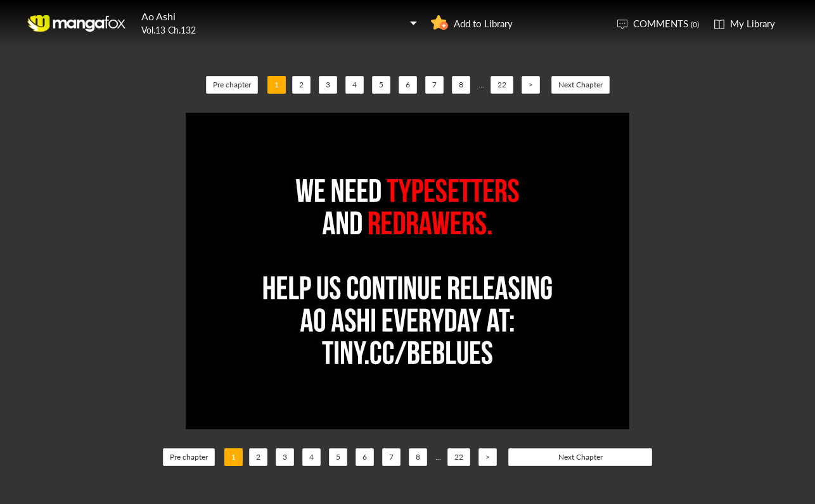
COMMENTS (666, 23)
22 (502, 85)
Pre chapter (232, 85)
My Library (753, 23)
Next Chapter (581, 85)
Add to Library (483, 23)
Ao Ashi (158, 16)
